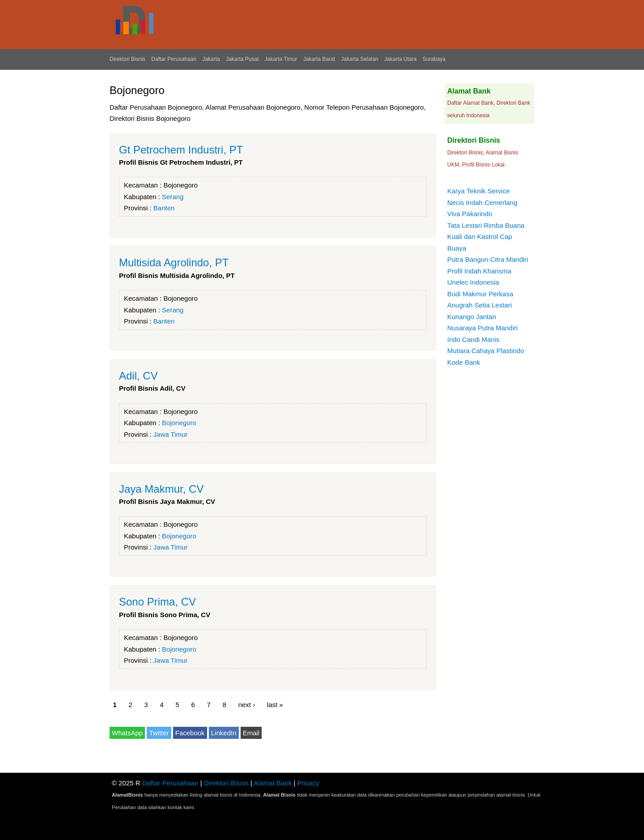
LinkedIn (224, 733)
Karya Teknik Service (479, 191)
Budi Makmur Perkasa (480, 294)
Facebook (190, 733)
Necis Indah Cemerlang (482, 203)
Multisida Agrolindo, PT (174, 262)
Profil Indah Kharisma (479, 271)
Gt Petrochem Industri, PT (181, 150)
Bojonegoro (180, 185)
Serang (173, 197)
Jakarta (211, 59)
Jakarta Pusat (242, 59)
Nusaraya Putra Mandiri (483, 328)
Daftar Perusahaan (174, 59)
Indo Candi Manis (473, 339)
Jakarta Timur (281, 59)
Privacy (308, 783)
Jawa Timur (171, 434)
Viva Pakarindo (470, 214)
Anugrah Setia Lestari (479, 305)
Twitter (159, 733)
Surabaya (434, 59)
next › (247, 704)
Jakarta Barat (319, 59)
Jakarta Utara (400, 59)
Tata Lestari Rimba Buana (486, 225)
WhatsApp (127, 733)
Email (251, 733)
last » (275, 704)
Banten (164, 208)
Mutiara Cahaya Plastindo (486, 351)
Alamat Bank (273, 783)
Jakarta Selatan (360, 59)
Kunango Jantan (472, 317)
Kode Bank (464, 362)
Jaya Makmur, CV (161, 489)
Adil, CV (138, 376)
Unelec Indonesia (473, 282)
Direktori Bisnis (127, 59)
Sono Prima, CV (157, 602)
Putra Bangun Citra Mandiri (488, 259)
